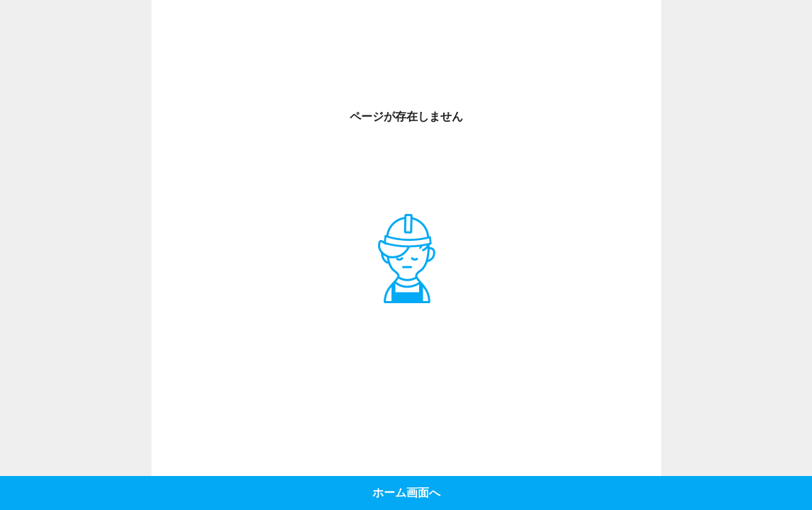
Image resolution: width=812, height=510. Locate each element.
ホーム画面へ (406, 493)
